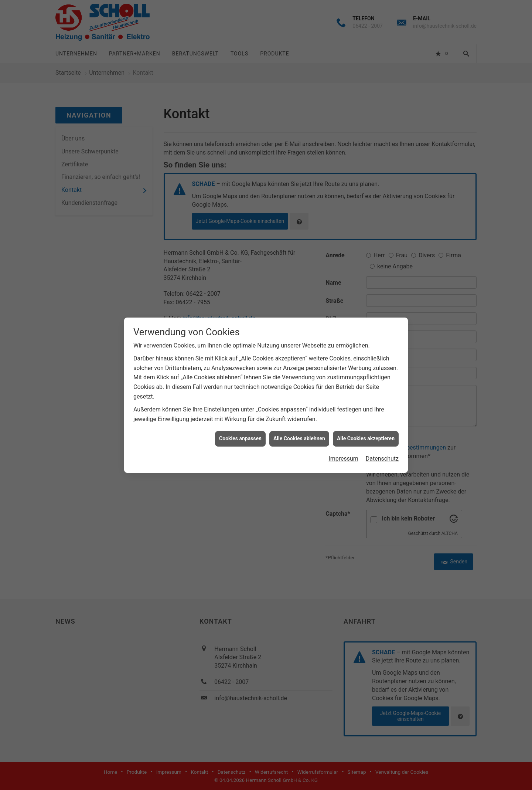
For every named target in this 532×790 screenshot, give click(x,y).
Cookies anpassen (240, 438)
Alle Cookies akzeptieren (366, 438)
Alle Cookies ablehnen (299, 438)
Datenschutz (382, 459)
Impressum (343, 459)
